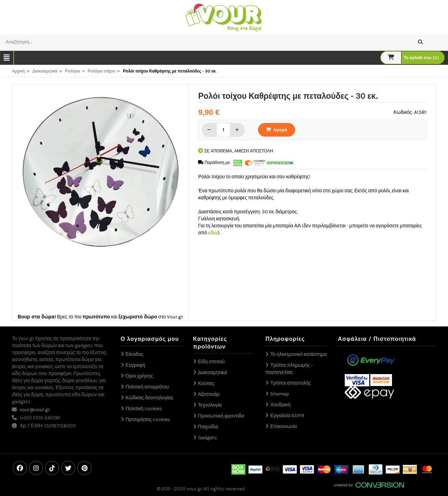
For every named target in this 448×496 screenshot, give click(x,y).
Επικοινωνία (283, 426)
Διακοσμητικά (45, 71)
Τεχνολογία (210, 405)
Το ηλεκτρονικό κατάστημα (298, 354)
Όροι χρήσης (139, 376)
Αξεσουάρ (209, 394)
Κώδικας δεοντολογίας (150, 398)
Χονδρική (280, 405)
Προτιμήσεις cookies (148, 419)
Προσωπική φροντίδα (221, 416)
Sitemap (280, 394)
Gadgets (208, 438)
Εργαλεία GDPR (287, 416)
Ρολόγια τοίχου (102, 71)
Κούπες (206, 383)
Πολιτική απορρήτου (147, 387)
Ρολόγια (73, 71)
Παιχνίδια (208, 427)
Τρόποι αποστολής (290, 383)
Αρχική (18, 71)
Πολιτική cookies (144, 409)
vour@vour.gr (35, 410)
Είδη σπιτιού (212, 362)
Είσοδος (135, 354)
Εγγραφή (135, 365)
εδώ (213, 233)
